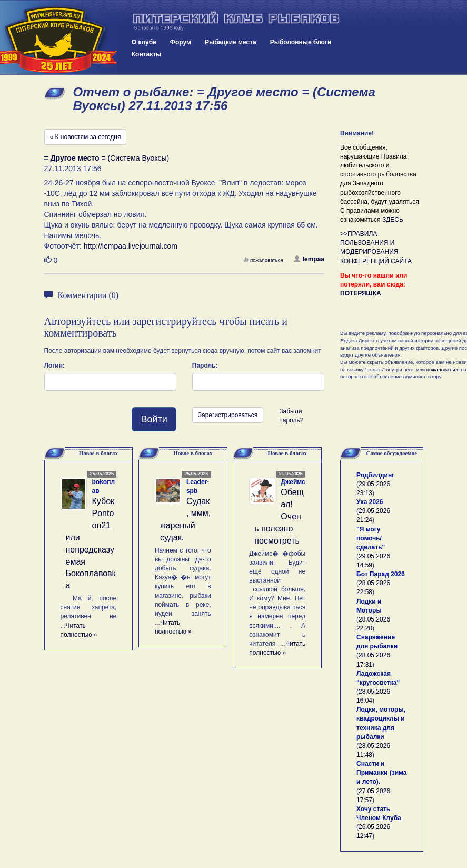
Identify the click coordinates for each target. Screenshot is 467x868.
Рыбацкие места (231, 42)
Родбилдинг (375, 475)
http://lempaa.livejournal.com (131, 246)
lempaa (309, 259)
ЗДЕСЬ (393, 220)
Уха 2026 (370, 502)
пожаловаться (263, 260)
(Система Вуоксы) (107, 158)
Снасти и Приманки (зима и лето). (381, 773)
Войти (154, 419)
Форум (181, 42)
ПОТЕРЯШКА (361, 293)
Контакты (147, 54)
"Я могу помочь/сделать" (371, 538)
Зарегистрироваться (228, 415)
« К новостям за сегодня (86, 137)
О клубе (144, 42)
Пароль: (205, 366)
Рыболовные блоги (301, 42)
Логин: (54, 366)
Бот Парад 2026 (381, 574)
